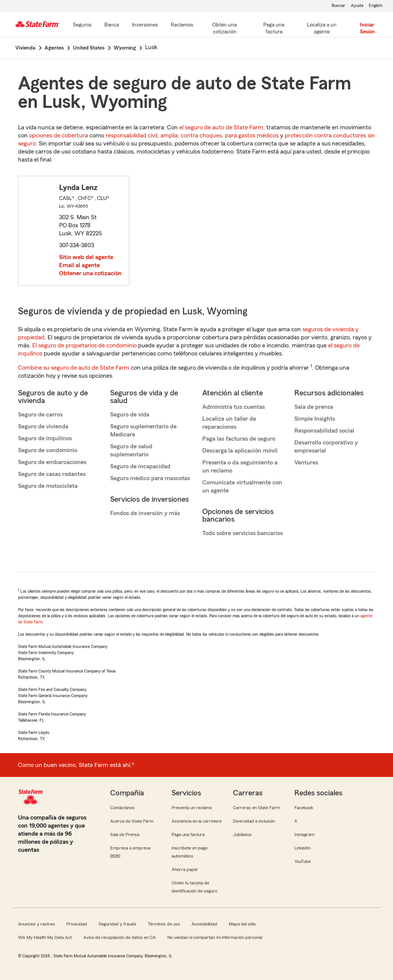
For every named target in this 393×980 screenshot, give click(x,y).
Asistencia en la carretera (196, 821)
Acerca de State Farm (132, 821)
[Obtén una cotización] (225, 29)
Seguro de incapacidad (140, 466)
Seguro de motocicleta (48, 486)
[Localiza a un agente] (322, 29)
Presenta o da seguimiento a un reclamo (240, 467)
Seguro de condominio (48, 450)
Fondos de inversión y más (145, 513)
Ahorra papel (184, 869)
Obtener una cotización (90, 273)
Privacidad (77, 924)
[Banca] (112, 25)
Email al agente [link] (79, 265)
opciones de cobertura (59, 136)
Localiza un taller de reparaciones (229, 423)
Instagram (304, 835)
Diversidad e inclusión (254, 821)
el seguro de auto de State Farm (221, 127)
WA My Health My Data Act (45, 937)
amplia (169, 136)
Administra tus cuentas (234, 407)
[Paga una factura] (274, 29)
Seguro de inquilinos (45, 438)
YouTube (302, 861)
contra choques (201, 136)
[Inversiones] (145, 25)
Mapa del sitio (242, 924)
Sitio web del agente (86, 257)
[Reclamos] (182, 25)
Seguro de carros (40, 415)
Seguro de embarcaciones (52, 462)
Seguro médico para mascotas (150, 478)
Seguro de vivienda (43, 426)
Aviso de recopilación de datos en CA (120, 937)
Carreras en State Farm (256, 808)
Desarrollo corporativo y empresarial (326, 447)
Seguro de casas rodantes (52, 474)
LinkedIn (302, 848)
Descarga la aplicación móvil (240, 451)
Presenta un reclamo (192, 808)
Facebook (304, 808)
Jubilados (242, 835)
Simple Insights (315, 419)
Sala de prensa (314, 407)
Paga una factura (188, 835)
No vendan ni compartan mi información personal (215, 937)
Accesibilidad (204, 924)
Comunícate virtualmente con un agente (242, 487)
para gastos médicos (252, 136)
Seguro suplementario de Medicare (143, 431)
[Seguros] (82, 25)
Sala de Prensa (125, 835)
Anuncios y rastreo (36, 924)
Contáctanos (122, 808)
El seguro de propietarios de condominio (84, 345)
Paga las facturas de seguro (239, 439)
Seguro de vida (130, 415)
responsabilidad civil (131, 136)
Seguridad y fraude (117, 924)
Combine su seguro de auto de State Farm (74, 368)
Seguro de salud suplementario (131, 450)
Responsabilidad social (324, 431)
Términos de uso (164, 924)
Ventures (306, 463)
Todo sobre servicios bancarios (243, 533)
